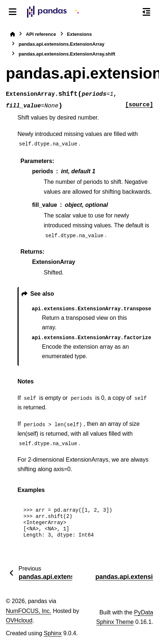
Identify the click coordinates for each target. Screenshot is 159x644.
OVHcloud (19, 620)
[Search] (131, 12)
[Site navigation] (13, 12)
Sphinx (53, 633)
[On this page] (146, 12)
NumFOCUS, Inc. (28, 611)
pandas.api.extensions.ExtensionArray (61, 44)
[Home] (12, 34)
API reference (41, 34)
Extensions (79, 34)
